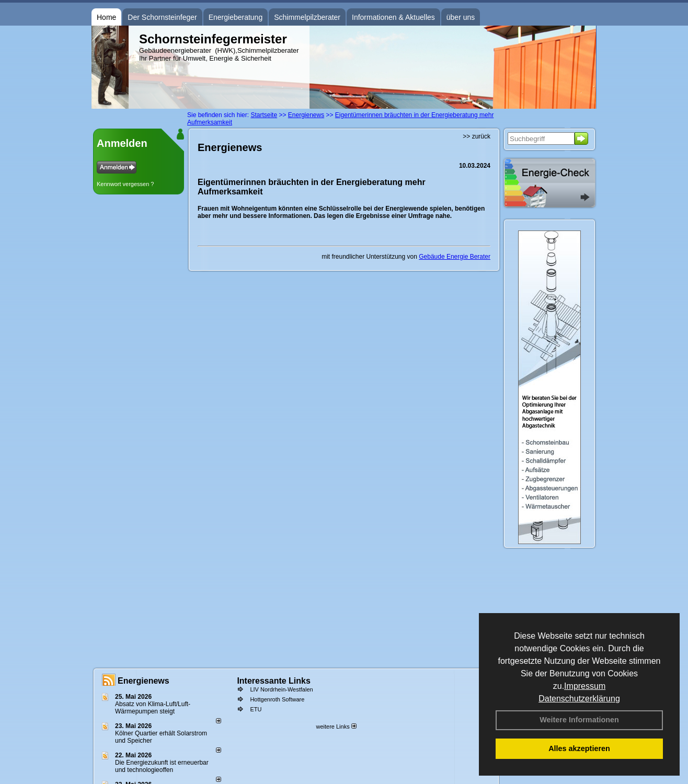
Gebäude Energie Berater (455, 257)
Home (106, 17)
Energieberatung (236, 17)
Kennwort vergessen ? (125, 184)
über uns (461, 17)
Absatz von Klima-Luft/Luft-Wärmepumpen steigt (153, 708)
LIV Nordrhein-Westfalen (281, 689)
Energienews (144, 681)
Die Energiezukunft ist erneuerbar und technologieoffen (162, 766)
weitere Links (336, 727)
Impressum (585, 686)
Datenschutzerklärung (579, 699)
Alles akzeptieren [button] (579, 748)
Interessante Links (274, 681)
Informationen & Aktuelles (393, 17)
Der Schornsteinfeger (162, 17)
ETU (256, 709)
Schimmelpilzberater (307, 17)
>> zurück (477, 136)
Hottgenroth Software (277, 699)
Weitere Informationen (579, 720)
